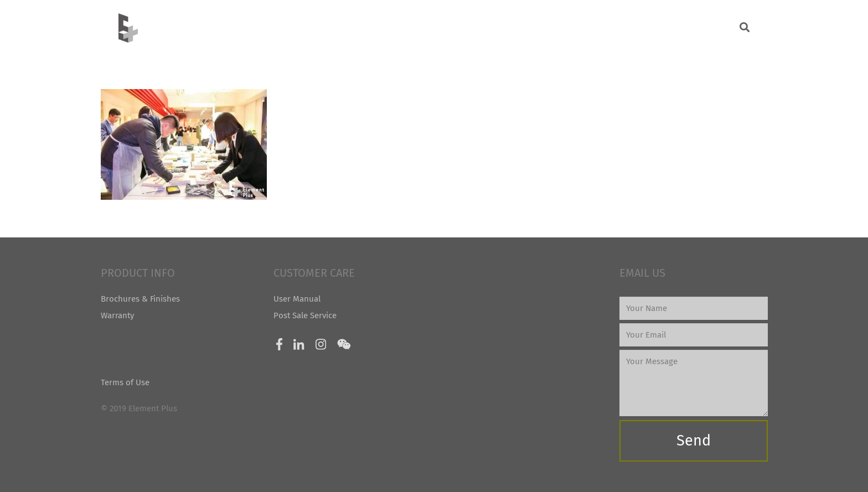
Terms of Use (125, 382)
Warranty (117, 315)
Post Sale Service (305, 315)
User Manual (297, 299)
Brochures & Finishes (140, 299)
